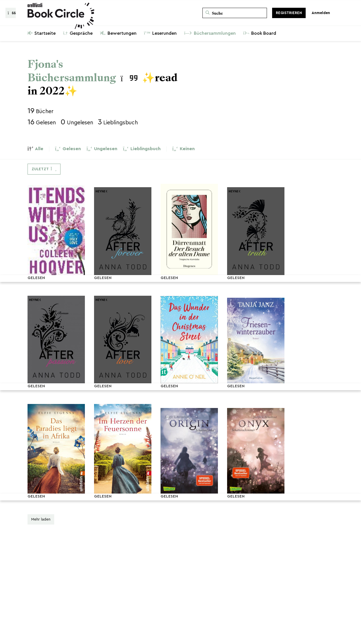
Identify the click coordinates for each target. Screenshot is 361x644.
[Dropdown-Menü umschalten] (44, 169)
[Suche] (235, 13)
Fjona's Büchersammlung (72, 71)
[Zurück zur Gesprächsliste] (11, 13)
